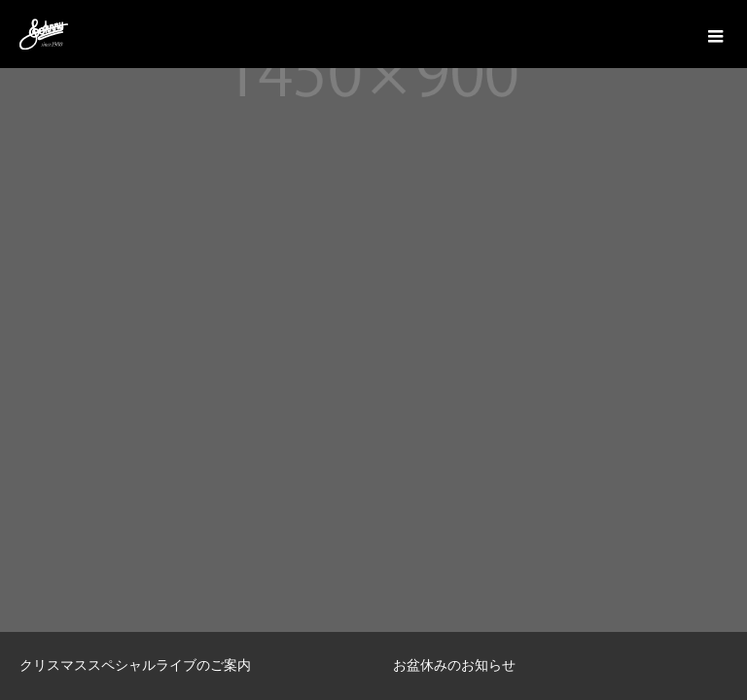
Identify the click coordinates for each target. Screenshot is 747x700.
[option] (187, 666)
